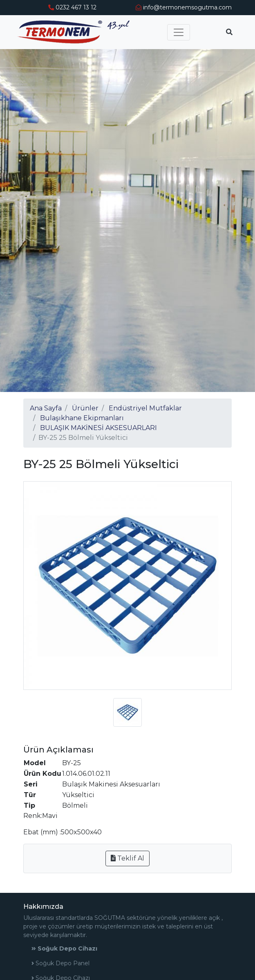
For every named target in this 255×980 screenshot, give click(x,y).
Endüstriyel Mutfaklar (145, 408)
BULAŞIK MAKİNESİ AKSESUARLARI (98, 428)
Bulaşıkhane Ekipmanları (82, 418)
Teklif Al (127, 858)
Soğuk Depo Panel (60, 963)
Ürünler (85, 408)
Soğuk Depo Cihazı (64, 948)
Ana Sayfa (46, 408)
